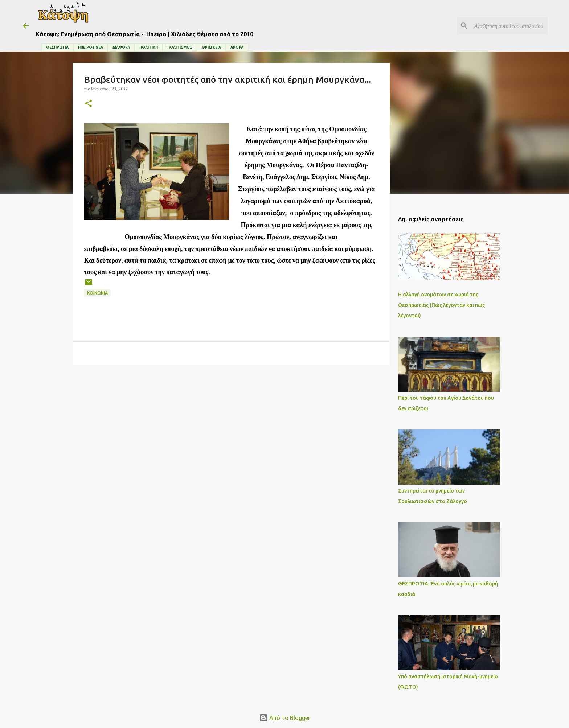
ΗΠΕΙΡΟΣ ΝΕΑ (91, 47)
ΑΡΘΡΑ (237, 47)
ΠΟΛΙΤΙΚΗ (149, 47)
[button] (89, 104)
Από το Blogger (285, 718)
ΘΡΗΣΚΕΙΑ (211, 47)
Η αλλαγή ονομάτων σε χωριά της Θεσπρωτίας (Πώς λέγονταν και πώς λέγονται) (441, 305)
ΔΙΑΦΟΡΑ (121, 47)
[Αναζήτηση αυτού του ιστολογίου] (509, 26)
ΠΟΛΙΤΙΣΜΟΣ (180, 47)
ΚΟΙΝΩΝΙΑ (97, 293)
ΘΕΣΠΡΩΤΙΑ (57, 47)
